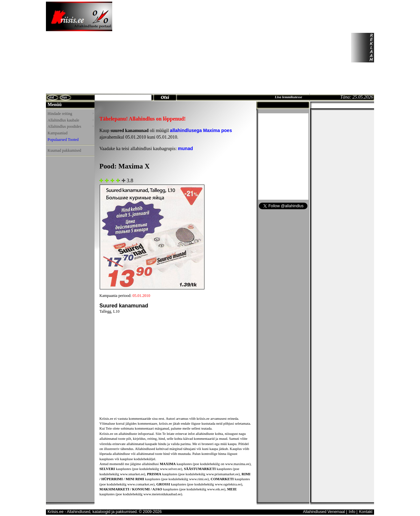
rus (64, 97)
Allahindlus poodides (71, 126)
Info (352, 512)
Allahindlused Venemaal (324, 512)
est (52, 97)
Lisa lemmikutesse (288, 97)
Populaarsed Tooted (63, 140)
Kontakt (366, 512)
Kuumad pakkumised (64, 150)
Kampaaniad (58, 133)
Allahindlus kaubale (71, 120)
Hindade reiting (71, 114)
